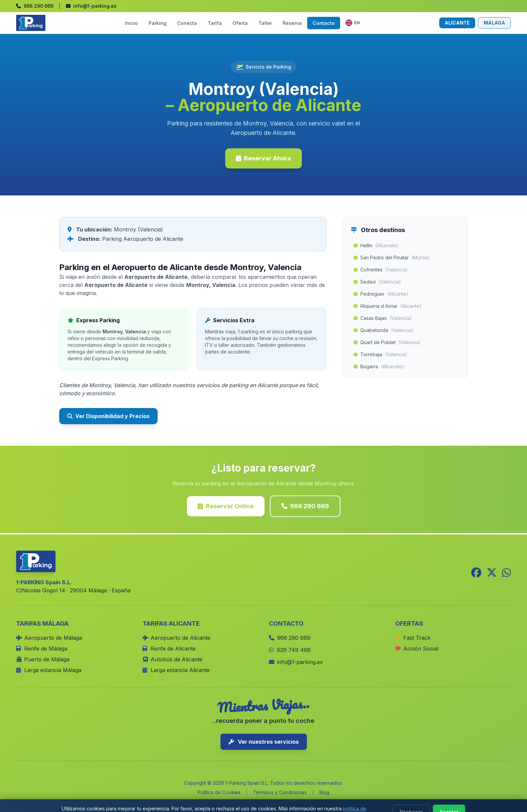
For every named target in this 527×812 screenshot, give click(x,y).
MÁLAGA (494, 23)
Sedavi (377, 282)
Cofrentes (381, 270)
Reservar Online (226, 506)
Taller (265, 23)
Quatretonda (383, 330)
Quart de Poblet (387, 342)
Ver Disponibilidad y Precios (108, 416)
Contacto (324, 23)
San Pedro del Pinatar (392, 258)
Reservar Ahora (263, 158)
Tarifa (215, 23)
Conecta (187, 23)
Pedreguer (381, 294)
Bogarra (379, 367)
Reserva (292, 23)
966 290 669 (305, 506)
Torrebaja (380, 355)
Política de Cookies (219, 792)
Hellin (376, 246)
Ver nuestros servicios (264, 742)
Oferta (240, 23)
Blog (324, 792)
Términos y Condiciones (280, 792)
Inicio (131, 23)
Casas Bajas (383, 318)
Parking (157, 23)
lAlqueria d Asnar (388, 306)
